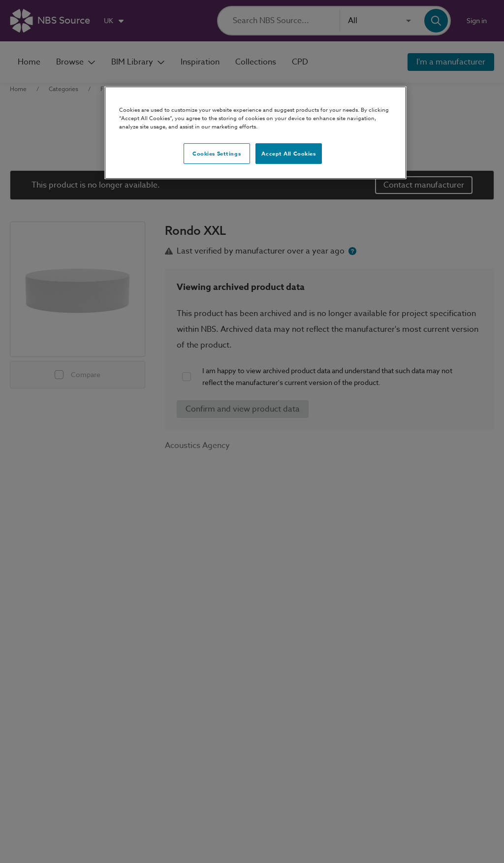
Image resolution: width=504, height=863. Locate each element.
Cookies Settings (217, 153)
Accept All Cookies (288, 153)
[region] (255, 133)
